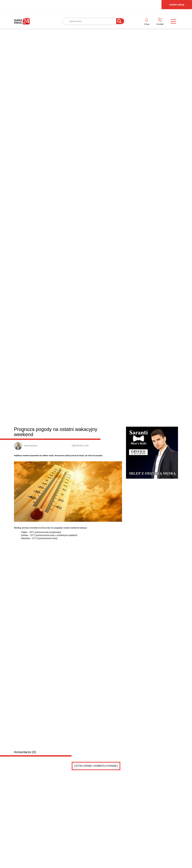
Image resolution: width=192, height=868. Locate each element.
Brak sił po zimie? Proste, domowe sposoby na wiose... (135, 455)
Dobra (53, 325)
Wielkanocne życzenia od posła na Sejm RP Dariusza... (136, 437)
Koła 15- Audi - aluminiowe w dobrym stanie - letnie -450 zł (69, 578)
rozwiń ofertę (177, 5)
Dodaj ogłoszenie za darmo (71, 492)
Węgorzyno (96, 325)
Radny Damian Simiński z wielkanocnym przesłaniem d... (136, 443)
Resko (85, 325)
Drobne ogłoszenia (34, 492)
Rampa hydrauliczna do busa (62, 540)
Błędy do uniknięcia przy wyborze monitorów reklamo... (135, 449)
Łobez (61, 325)
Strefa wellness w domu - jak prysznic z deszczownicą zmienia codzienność (74, 420)
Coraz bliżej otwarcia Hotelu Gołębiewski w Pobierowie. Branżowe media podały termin (158, 360)
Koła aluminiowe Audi (57, 572)
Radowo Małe (73, 325)
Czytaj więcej (164, 479)
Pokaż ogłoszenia (111, 602)
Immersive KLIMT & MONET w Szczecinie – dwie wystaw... (137, 461)
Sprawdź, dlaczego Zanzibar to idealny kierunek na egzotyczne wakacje (117, 360)
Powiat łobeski (30, 324)
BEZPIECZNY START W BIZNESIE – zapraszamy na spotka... (139, 431)
